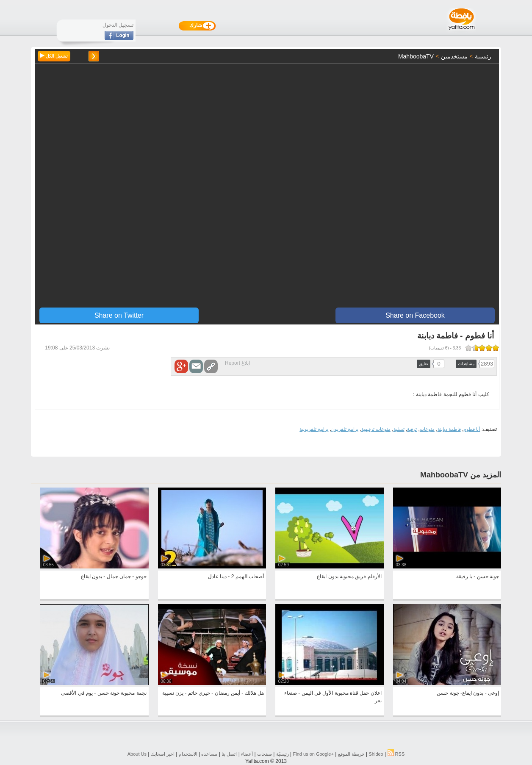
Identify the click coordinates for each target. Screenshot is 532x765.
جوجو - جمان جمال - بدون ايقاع (114, 577)
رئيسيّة (283, 754)
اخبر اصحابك (163, 754)
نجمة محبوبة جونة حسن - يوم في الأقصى (104, 693)
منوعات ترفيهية (376, 429)
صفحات (265, 754)
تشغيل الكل (54, 56)
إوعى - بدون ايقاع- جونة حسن (468, 693)
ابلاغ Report (237, 363)
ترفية (412, 429)
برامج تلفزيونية (314, 429)
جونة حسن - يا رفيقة (478, 577)
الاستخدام (188, 754)
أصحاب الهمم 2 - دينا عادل (236, 577)
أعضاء (247, 754)
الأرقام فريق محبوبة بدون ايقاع (349, 577)
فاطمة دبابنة (449, 429)
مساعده (209, 754)
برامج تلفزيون (345, 429)
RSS (396, 754)
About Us (137, 754)
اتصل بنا (229, 754)
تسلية (399, 429)
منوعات (427, 429)
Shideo (376, 754)
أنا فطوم (472, 429)
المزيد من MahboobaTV (461, 475)
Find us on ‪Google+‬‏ (313, 754)
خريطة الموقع (351, 754)
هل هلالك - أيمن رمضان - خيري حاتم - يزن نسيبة (213, 693)
